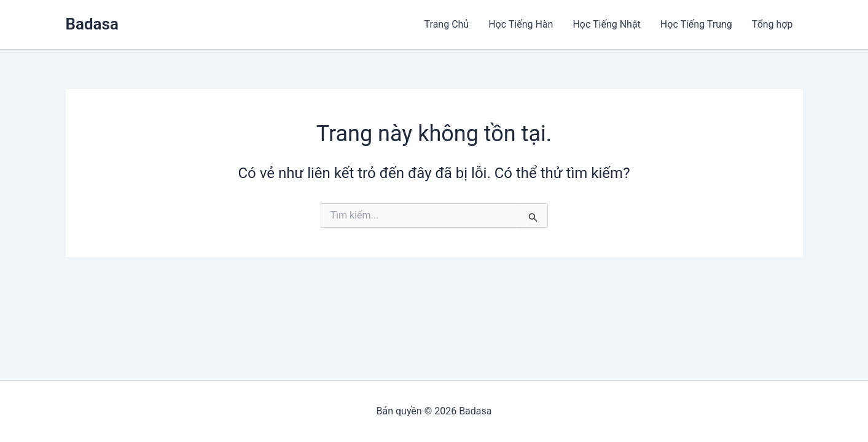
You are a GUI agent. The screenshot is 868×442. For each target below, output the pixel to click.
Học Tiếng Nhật (606, 24)
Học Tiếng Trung (696, 24)
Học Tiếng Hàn (521, 24)
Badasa (92, 24)
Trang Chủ (447, 24)
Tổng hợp (772, 24)
